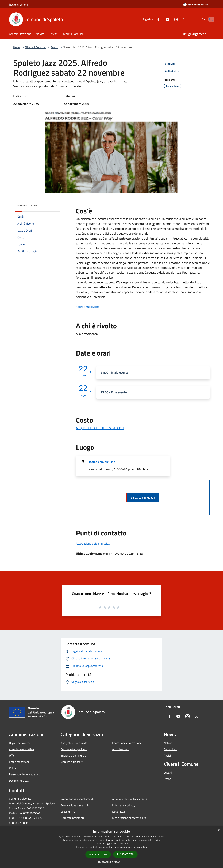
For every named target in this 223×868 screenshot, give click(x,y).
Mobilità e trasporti (72, 762)
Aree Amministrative (21, 749)
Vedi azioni (173, 71)
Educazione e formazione (127, 743)
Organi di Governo (20, 743)
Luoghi (168, 773)
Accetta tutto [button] (98, 854)
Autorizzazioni (121, 749)
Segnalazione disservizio (75, 805)
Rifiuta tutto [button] (126, 854)
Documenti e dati (19, 781)
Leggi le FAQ (68, 812)
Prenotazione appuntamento (78, 799)
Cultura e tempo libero (74, 749)
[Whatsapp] (179, 19)
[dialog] (111, 847)
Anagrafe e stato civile (74, 743)
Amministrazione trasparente (130, 799)
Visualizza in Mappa (143, 497)
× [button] (219, 830)
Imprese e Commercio (73, 755)
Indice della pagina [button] (27, 205)
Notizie (168, 743)
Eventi (54, 47)
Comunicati (170, 749)
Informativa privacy (124, 805)
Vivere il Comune (36, 47)
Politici (13, 768)
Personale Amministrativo (24, 774)
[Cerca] (210, 19)
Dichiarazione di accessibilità (129, 818)
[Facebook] (153, 19)
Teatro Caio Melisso (102, 462)
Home (17, 47)
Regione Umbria (18, 5)
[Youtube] (161, 19)
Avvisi (167, 755)
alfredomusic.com (88, 307)
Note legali (119, 812)
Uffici (12, 755)
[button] (111, 862)
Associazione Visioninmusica (93, 543)
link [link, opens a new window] (145, 847)
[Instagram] (170, 19)
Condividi (172, 64)
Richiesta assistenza (73, 818)
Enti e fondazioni (19, 762)
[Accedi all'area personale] (196, 5)
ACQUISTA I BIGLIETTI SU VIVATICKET (100, 428)
